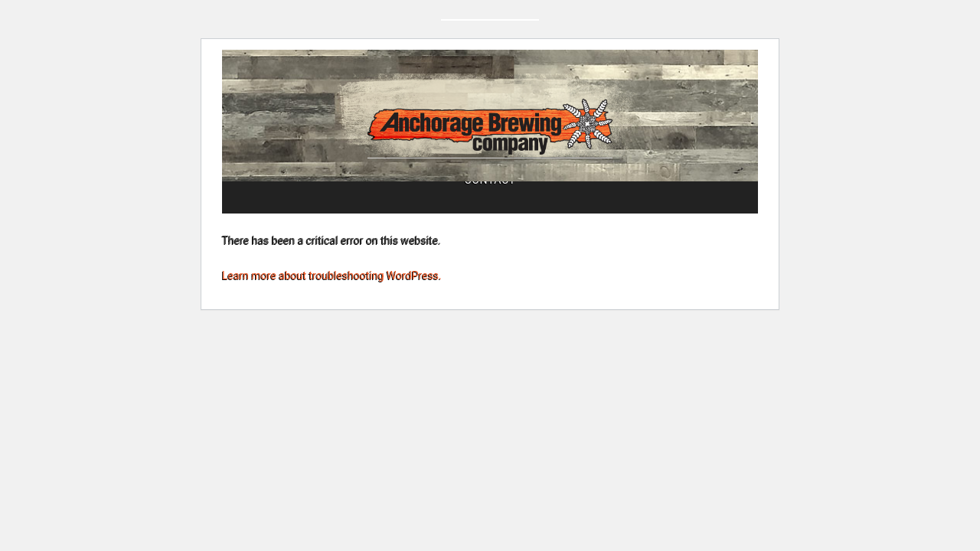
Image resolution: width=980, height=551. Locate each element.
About (332, 227)
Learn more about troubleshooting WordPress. (332, 318)
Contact (641, 227)
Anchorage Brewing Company (490, 142)
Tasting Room (441, 227)
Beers (549, 227)
